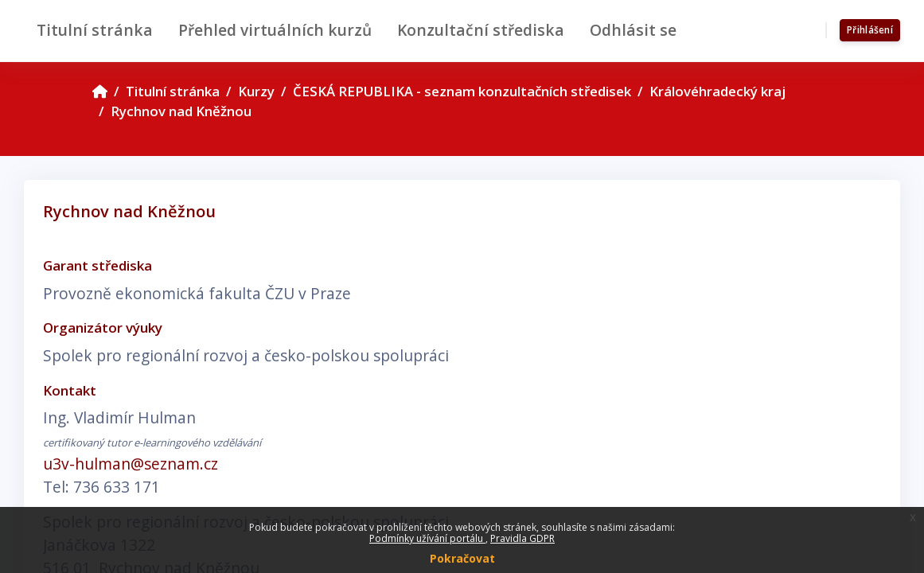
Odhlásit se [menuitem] (633, 30)
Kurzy (256, 91)
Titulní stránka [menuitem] (95, 30)
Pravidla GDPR (522, 538)
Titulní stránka (173, 91)
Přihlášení (870, 30)
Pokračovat (462, 558)
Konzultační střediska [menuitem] (481, 30)
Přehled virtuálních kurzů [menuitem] (275, 30)
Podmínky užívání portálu (427, 538)
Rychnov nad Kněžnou (181, 111)
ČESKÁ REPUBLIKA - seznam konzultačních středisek (462, 91)
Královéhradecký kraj (717, 91)
